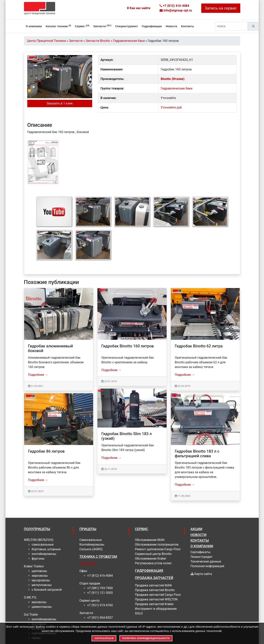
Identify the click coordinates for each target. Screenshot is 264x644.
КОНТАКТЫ (200, 541)
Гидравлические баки (177, 88)
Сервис (82, 26)
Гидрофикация (152, 26)
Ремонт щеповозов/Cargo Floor (158, 549)
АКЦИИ (196, 529)
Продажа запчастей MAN (153, 585)
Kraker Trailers (34, 566)
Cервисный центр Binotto (153, 554)
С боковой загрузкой (47, 590)
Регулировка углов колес (153, 563)
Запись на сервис (221, 8)
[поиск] (231, 26)
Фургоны (38, 559)
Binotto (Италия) (173, 79)
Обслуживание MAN (150, 540)
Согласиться (104, 638)
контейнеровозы (44, 619)
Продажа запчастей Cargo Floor (158, 595)
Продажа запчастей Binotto (155, 590)
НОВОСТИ (199, 535)
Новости (171, 26)
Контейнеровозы (44, 554)
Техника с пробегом (98, 557)
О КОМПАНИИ (202, 546)
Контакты (187, 26)
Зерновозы (40, 576)
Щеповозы (39, 571)
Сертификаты (200, 552)
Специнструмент (126, 26)
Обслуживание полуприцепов (157, 545)
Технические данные (206, 561)
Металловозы (42, 585)
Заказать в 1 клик (60, 103)
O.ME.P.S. (30, 597)
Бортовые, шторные (46, 549)
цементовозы (42, 607)
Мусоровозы (41, 580)
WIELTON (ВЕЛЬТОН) (39, 540)
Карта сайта (201, 574)
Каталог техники (58, 26)
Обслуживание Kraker (151, 559)
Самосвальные (43, 545)
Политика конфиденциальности (146, 638)
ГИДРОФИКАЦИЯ (149, 571)
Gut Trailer (31, 615)
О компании (34, 26)
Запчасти (102, 26)
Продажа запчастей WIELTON (156, 599)
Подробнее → (38, 375)
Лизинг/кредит (202, 557)
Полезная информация (207, 566)
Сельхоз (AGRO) (91, 549)
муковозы (39, 602)
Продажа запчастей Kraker (154, 604)
